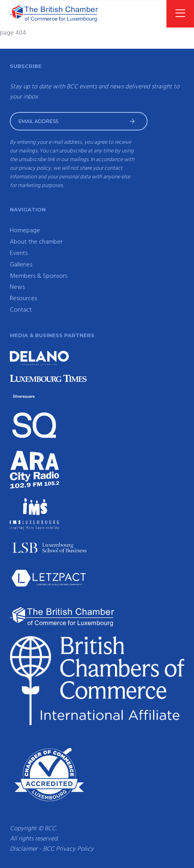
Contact (21, 310)
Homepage (25, 231)
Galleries (21, 265)
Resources (23, 299)
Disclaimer (24, 849)
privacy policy (35, 168)
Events (19, 253)
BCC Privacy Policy (68, 849)
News (17, 287)
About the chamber (36, 242)
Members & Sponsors (39, 276)
